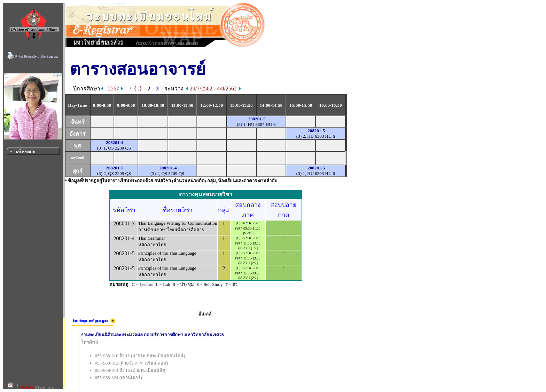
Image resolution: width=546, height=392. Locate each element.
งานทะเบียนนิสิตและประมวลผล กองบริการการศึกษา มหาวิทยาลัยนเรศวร (153, 335)
